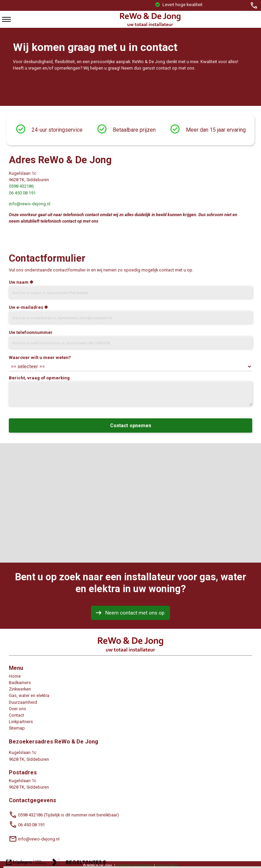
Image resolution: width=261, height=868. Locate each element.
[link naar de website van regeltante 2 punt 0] (79, 863)
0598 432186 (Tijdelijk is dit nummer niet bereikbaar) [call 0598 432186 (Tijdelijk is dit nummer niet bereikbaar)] (64, 815)
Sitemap (17, 728)
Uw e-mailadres (26, 307)
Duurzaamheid (23, 702)
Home (15, 676)
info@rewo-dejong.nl (30, 204)
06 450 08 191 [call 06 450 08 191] (27, 825)
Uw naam (19, 282)
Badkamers (20, 683)
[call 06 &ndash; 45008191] (254, 5)
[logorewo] (150, 25)
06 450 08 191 (22, 193)
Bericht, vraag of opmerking (39, 378)
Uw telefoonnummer (31, 332)
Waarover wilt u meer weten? (40, 357)
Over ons (18, 709)
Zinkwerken (20, 689)
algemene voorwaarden (135, 865)
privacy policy (167, 865)
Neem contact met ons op (135, 613)
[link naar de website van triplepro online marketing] (26, 863)
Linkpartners (21, 722)
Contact (16, 715)
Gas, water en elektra (29, 695)
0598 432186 (21, 186)
